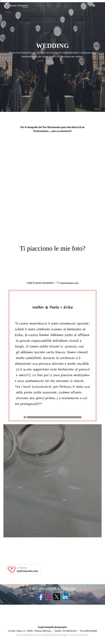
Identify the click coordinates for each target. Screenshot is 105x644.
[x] (57, 597)
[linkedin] (65, 597)
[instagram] (48, 597)
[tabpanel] (52, 52)
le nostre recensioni (43, 283)
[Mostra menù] (94, 5)
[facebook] (40, 597)
